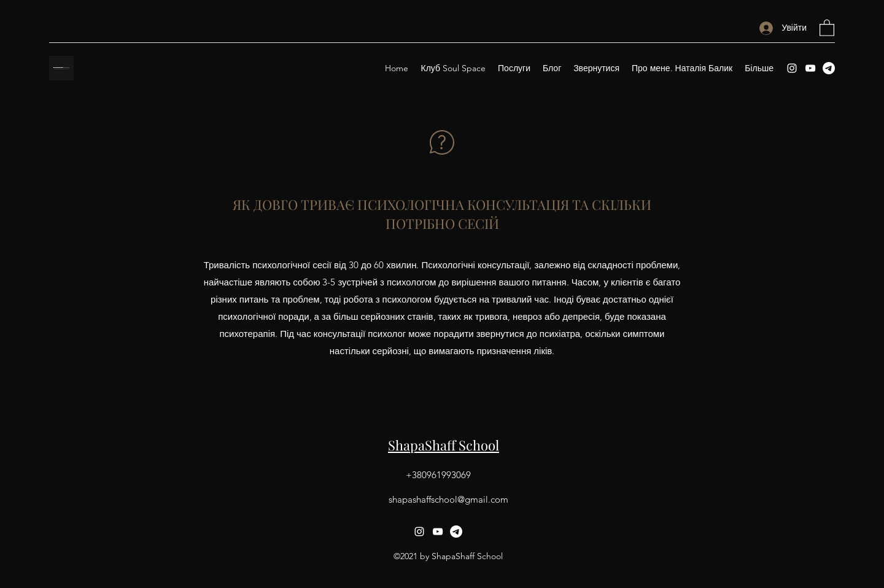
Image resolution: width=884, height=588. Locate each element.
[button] (827, 27)
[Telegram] (829, 68)
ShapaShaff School (444, 445)
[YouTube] (810, 68)
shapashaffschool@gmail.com (448, 499)
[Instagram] (792, 68)
